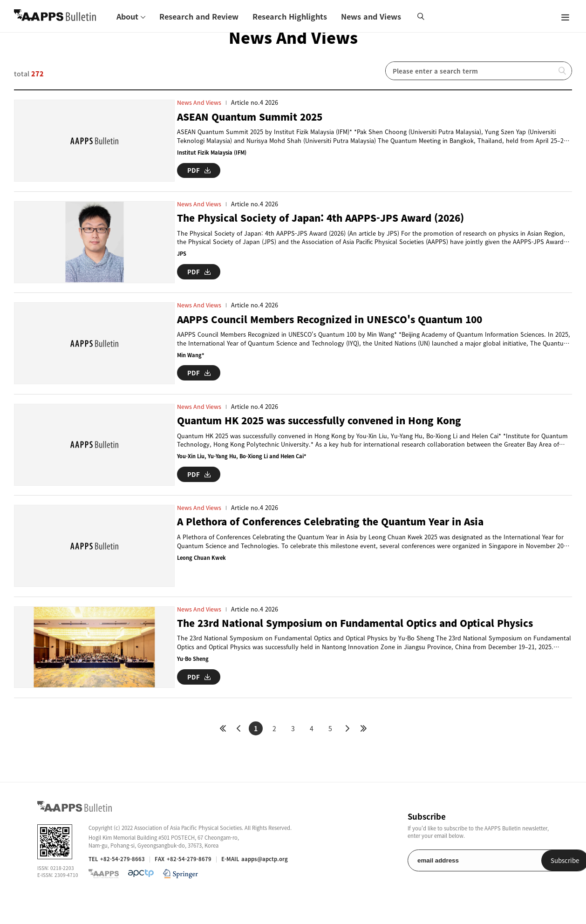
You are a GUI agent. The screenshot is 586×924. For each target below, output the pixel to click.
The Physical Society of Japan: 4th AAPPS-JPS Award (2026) (326, 222)
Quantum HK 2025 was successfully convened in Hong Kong (326, 432)
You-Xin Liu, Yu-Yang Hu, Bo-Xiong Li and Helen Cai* (243, 468)
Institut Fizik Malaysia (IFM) (213, 153)
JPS (182, 258)
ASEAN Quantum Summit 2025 (253, 117)
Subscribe (525, 884)
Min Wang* (191, 363)
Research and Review (199, 16)
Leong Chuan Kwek (202, 574)
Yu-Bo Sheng (194, 679)
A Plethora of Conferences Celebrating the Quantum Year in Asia (338, 538)
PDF (199, 170)
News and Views (371, 16)
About (127, 16)
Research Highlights (290, 16)
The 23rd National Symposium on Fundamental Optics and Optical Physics (364, 643)
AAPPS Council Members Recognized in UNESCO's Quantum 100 (336, 327)
